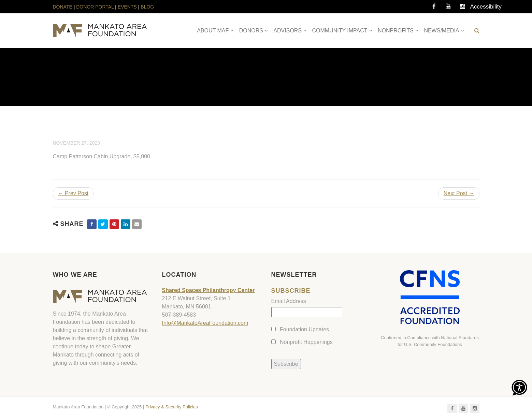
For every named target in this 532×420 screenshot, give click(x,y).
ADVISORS (287, 31)
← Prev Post (73, 193)
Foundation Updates (304, 329)
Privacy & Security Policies (172, 407)
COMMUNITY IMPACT (340, 31)
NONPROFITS (396, 31)
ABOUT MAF (213, 31)
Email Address (289, 301)
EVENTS (127, 7)
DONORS (251, 31)
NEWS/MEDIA (441, 31)
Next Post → (459, 193)
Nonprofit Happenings (306, 342)
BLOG (147, 7)
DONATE (63, 7)
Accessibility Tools (477, 9)
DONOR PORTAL (95, 7)
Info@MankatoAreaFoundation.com (205, 323)
